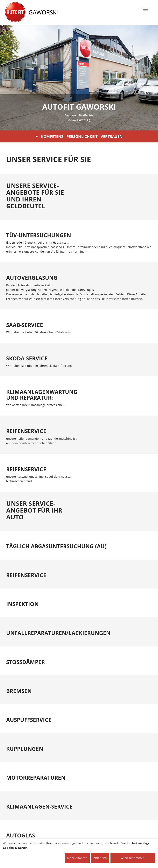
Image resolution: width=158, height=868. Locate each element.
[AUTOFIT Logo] (15, 12)
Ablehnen (100, 858)
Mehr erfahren (77, 858)
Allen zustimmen (133, 858)
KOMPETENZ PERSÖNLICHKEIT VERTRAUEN (79, 136)
